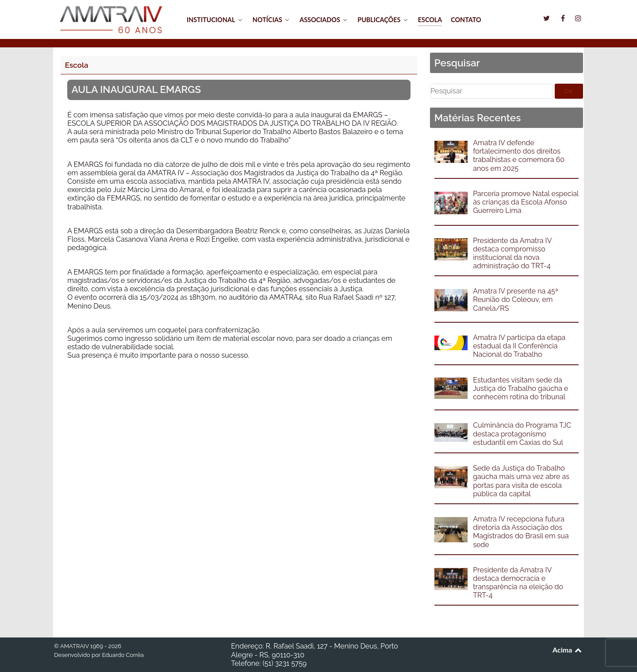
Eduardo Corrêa (123, 655)
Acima (568, 650)
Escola (77, 65)
